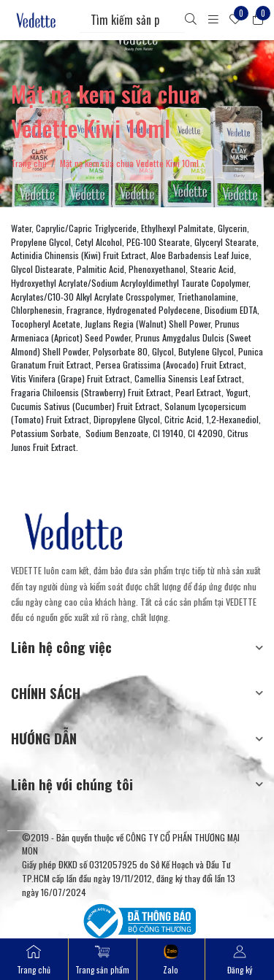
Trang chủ (29, 163)
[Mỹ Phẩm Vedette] (36, 20)
